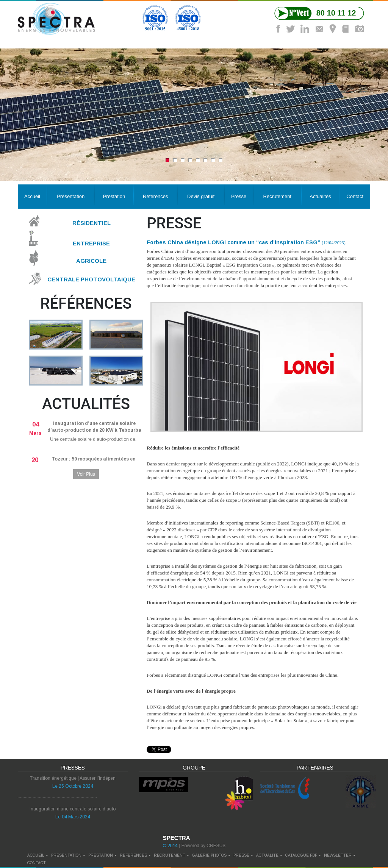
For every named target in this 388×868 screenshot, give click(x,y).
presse (241, 855)
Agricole (91, 261)
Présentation (71, 196)
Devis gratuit (201, 196)
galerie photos (209, 855)
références (133, 855)
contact (37, 863)
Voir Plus (86, 474)
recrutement (170, 855)
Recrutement (277, 196)
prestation (101, 855)
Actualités (320, 196)
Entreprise (91, 243)
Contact (355, 196)
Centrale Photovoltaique (91, 279)
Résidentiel (92, 223)
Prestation (114, 196)
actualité (267, 855)
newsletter (338, 855)
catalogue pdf (301, 855)
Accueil (32, 196)
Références (155, 196)
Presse (239, 196)
